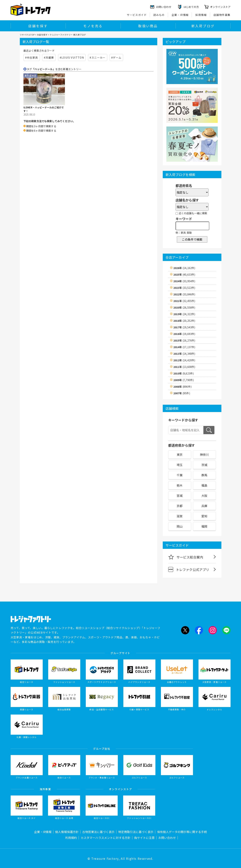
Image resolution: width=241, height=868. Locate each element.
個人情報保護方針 (67, 832)
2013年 (184, 354)
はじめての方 (191, 7)
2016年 (184, 334)
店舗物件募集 (222, 15)
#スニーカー (97, 58)
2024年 (184, 281)
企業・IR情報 (180, 15)
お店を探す (42, 35)
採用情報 (201, 15)
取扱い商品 (148, 26)
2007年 (182, 393)
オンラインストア (220, 7)
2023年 (184, 288)
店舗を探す (38, 26)
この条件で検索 (192, 239)
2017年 (184, 327)
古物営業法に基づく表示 (98, 832)
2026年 (184, 268)
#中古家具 (32, 58)
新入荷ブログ (203, 26)
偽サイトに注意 (144, 838)
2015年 (184, 340)
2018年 (184, 321)
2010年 (184, 373)
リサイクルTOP (27, 35)
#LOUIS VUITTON (72, 58)
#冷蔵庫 (49, 58)
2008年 (182, 387)
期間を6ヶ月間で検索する (41, 131)
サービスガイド (137, 15)
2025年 (184, 275)
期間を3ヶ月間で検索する (41, 126)
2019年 (184, 314)
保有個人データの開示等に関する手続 (182, 832)
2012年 (184, 360)
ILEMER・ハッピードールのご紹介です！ (44, 109)
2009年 (184, 380)
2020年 (184, 307)
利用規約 (71, 838)
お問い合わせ (167, 838)
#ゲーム (116, 58)
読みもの (159, 15)
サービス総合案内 (186, 557)
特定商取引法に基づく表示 (136, 832)
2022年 (184, 294)
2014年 (184, 347)
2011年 (184, 367)
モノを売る (93, 26)
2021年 (184, 301)
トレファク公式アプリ (189, 569)
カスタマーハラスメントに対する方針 (106, 838)
